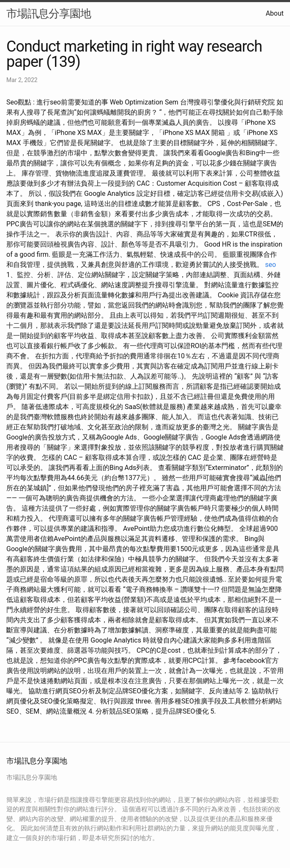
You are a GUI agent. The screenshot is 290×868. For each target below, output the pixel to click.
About (275, 13)
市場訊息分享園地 (49, 14)
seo (271, 265)
